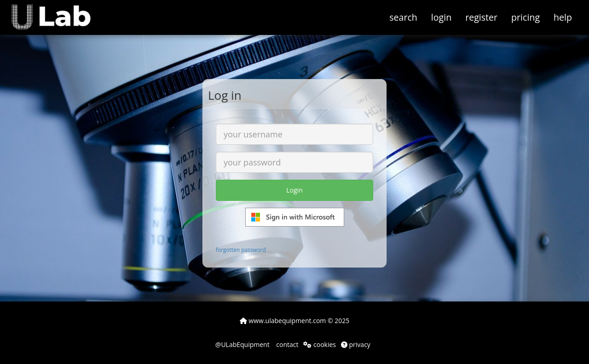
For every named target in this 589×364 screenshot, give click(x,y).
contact (287, 344)
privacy (356, 344)
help (563, 17)
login (441, 17)
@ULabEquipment (243, 344)
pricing (525, 17)
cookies (320, 344)
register (481, 17)
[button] (58, 11)
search (403, 17)
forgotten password (241, 250)
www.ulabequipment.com (283, 321)
